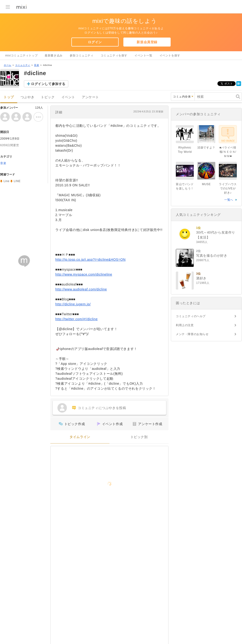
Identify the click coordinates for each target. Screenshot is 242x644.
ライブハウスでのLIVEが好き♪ (228, 188)
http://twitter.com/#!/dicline (76, 319)
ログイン (95, 42)
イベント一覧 (143, 55)
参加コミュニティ (82, 55)
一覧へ (229, 200)
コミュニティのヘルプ (191, 316)
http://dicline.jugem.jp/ (73, 304)
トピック (48, 97)
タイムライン (80, 437)
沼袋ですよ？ (206, 148)
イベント (68, 97)
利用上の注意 (185, 325)
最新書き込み (54, 55)
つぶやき (27, 97)
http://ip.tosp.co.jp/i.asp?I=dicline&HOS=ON (90, 260)
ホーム (8, 65)
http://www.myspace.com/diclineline (84, 274)
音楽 (37, 65)
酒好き (201, 278)
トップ (9, 97)
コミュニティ (23, 65)
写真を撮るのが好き (212, 256)
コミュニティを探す (114, 55)
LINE (17, 181)
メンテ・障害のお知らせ (192, 334)
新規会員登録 (147, 42)
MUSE (206, 184)
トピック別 (139, 437)
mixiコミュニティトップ (21, 55)
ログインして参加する (48, 84)
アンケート (90, 97)
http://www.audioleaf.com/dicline (81, 289)
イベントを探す (170, 55)
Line (6, 181)
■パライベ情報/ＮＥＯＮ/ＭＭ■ (228, 152)
